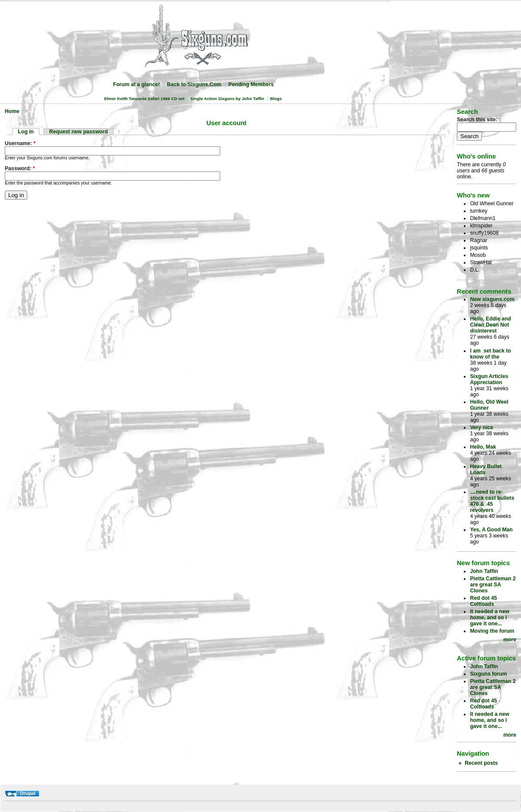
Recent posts (481, 763)
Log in (26, 132)
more (510, 640)
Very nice (481, 427)
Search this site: (477, 120)
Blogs (276, 99)
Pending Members (251, 84)
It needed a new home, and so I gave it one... (490, 618)
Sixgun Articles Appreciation (489, 379)
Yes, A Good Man (491, 530)
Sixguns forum (488, 674)
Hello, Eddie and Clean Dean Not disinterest (490, 325)
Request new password (79, 132)
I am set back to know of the (490, 354)
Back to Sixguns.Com (194, 84)
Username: (20, 143)
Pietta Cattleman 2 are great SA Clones (493, 585)
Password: (20, 168)
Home (12, 111)
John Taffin (484, 571)
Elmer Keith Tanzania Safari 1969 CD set (144, 99)
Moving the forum (492, 631)
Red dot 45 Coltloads (483, 601)
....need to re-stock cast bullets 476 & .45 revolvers (492, 501)
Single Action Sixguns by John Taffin (227, 99)
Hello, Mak (483, 447)
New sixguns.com (492, 299)
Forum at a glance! (137, 84)
